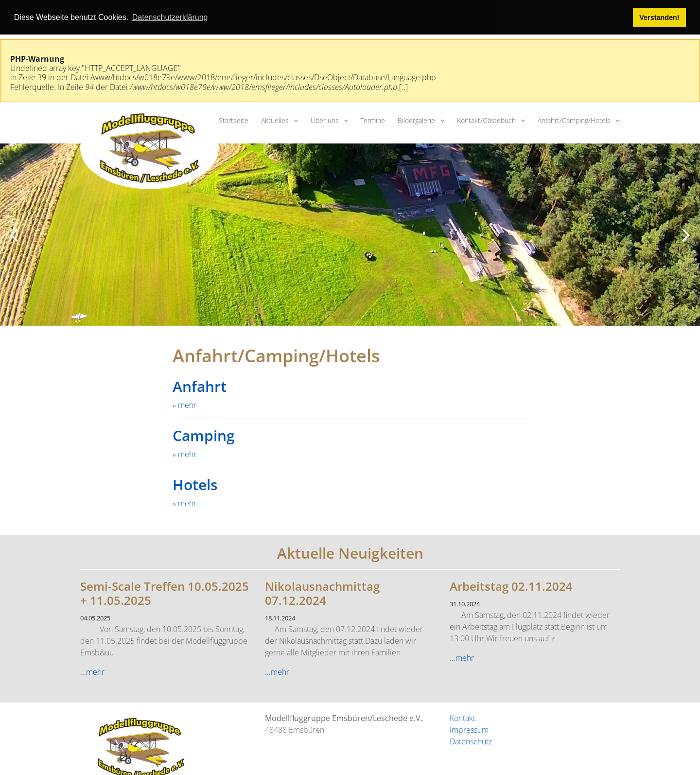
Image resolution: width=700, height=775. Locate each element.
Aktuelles (275, 119)
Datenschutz (471, 740)
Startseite (234, 119)
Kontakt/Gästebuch (486, 119)
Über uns (325, 119)
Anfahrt (200, 386)
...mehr (92, 671)
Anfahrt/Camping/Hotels (574, 119)
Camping (204, 435)
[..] (403, 86)
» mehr (184, 405)
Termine (373, 119)
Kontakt (463, 717)
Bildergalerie (416, 119)
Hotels (195, 484)
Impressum (469, 729)
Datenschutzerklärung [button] (170, 17)
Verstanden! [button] (659, 18)
